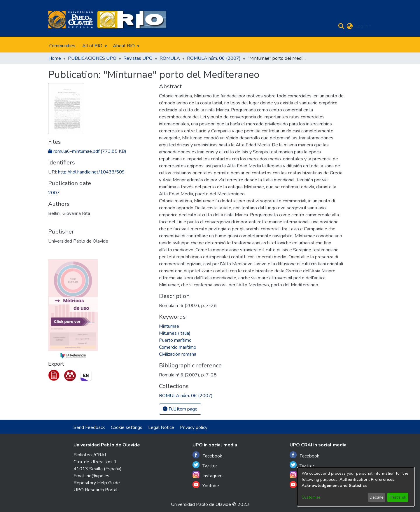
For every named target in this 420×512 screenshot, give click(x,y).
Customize (311, 497)
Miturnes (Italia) (175, 333)
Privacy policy (194, 427)
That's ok (398, 497)
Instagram (208, 475)
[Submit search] (341, 26)
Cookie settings (127, 427)
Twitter (205, 465)
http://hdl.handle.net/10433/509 (91, 172)
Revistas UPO (138, 58)
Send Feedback (89, 427)
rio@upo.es (98, 476)
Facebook (207, 455)
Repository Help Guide (97, 483)
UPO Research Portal (96, 490)
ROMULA (170, 58)
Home (55, 58)
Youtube (206, 485)
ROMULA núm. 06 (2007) (214, 58)
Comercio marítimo (178, 347)
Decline (377, 497)
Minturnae (169, 326)
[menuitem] (94, 46)
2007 (54, 193)
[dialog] (356, 487)
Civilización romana (178, 354)
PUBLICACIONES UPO (92, 58)
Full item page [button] (180, 409)
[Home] (70, 20)
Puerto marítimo (175, 340)
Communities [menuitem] (62, 46)
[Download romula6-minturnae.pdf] (87, 151)
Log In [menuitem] (362, 26)
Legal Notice (161, 427)
